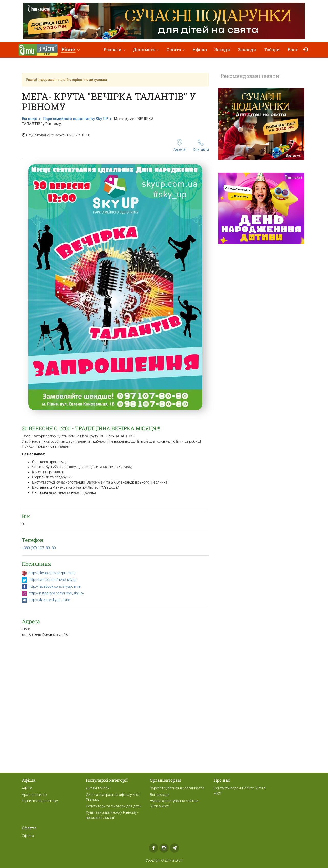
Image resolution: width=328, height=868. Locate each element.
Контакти (201, 146)
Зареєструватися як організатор (177, 788)
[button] (70, 50)
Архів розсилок (34, 795)
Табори (272, 50)
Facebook (153, 848)
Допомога (146, 50)
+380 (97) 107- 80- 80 (39, 548)
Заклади (247, 50)
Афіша (200, 50)
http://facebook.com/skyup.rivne (54, 586)
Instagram (164, 848)
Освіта (176, 50)
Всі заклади (160, 795)
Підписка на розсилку (40, 801)
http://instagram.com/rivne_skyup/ (56, 593)
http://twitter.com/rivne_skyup (53, 580)
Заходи (222, 50)
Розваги (114, 50)
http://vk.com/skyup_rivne (49, 600)
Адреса (180, 145)
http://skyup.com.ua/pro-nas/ (52, 573)
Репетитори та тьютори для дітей (114, 806)
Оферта (28, 836)
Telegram (175, 848)
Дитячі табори (98, 788)
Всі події (29, 118)
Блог (293, 50)
